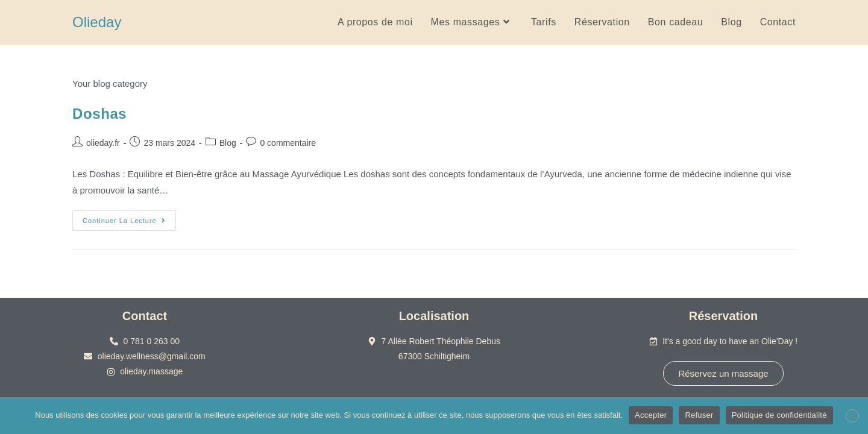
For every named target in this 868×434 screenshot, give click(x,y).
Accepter (651, 415)
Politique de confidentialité (779, 415)
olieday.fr (103, 143)
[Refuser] (852, 416)
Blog (228, 143)
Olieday (97, 22)
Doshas (99, 114)
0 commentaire (288, 143)
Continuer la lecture (129, 217)
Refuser (699, 415)
